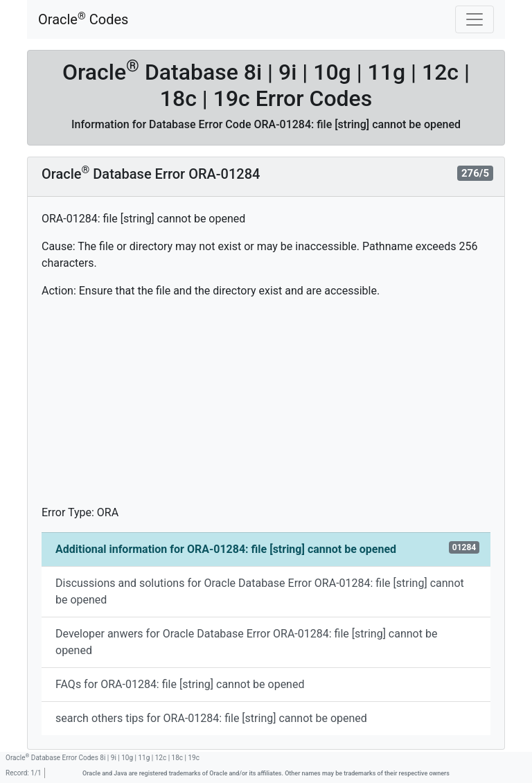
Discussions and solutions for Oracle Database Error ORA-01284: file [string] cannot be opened (260, 591)
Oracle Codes (83, 19)
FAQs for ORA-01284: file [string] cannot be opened (180, 684)
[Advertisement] (266, 407)
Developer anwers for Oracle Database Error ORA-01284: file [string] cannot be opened (246, 642)
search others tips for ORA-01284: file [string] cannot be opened (211, 718)
